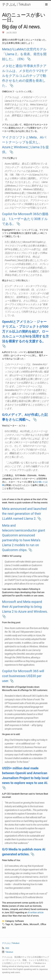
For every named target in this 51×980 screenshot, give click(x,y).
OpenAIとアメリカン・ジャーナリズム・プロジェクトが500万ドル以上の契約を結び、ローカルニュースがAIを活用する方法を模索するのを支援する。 (25, 331)
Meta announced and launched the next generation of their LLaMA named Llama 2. (24, 514)
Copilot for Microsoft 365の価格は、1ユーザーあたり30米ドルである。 (25, 219)
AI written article (36, 912)
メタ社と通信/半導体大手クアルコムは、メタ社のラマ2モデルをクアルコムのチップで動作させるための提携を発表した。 (25, 76)
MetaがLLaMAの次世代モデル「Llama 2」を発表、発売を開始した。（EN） (24, 54)
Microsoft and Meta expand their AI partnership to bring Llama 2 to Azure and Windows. (25, 607)
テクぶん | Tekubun (16, 4)
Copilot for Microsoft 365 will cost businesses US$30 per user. (23, 676)
